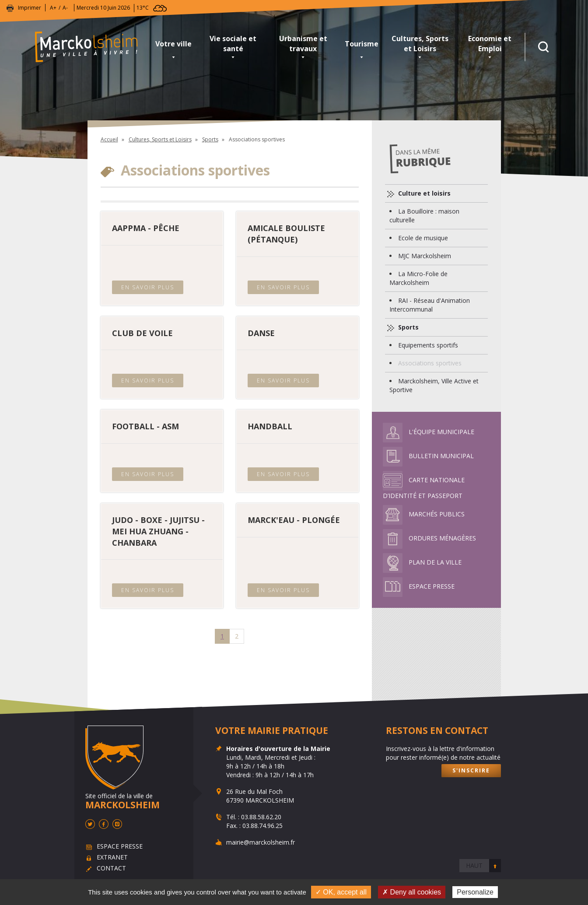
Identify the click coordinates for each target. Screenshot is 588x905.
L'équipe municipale (429, 432)
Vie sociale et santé (233, 44)
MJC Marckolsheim (425, 256)
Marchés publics (424, 514)
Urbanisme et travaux (303, 44)
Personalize (475, 892)
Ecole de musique (423, 238)
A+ (53, 8)
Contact (111, 868)
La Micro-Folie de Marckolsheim (418, 278)
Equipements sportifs (428, 345)
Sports (210, 139)
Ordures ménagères (429, 538)
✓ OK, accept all (341, 892)
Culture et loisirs (423, 193)
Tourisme (362, 44)
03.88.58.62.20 (261, 817)
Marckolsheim (92, 47)
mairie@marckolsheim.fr (261, 842)
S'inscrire (471, 770)
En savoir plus (148, 287)
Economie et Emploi (490, 44)
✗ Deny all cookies (412, 892)
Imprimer (30, 8)
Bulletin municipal (428, 456)
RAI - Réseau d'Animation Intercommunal (430, 305)
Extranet (112, 858)
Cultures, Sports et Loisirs (420, 44)
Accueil (109, 139)
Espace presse (419, 586)
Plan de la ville (422, 562)
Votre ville (173, 44)
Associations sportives (430, 363)
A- (65, 8)
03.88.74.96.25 (262, 826)
